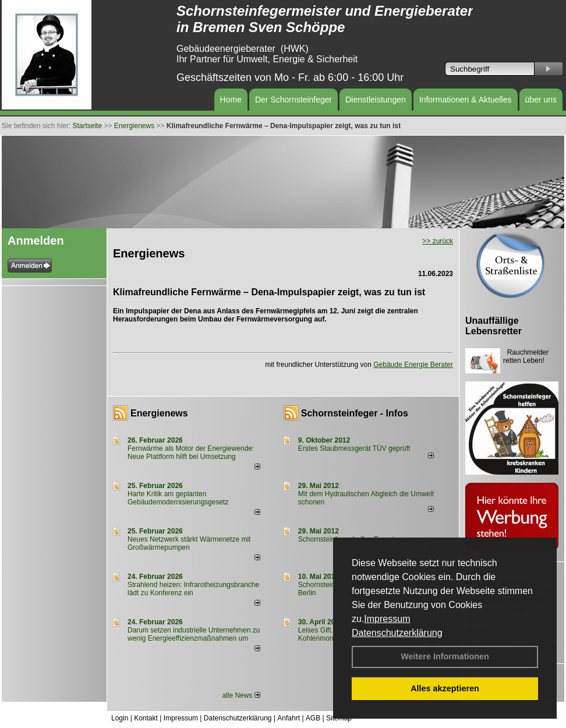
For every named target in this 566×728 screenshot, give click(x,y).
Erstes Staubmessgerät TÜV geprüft (354, 448)
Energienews (159, 413)
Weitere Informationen (445, 656)
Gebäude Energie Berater (413, 365)
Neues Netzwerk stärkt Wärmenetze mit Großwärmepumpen (189, 543)
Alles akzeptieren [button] (445, 688)
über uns (541, 100)
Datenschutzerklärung (397, 633)
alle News (241, 695)
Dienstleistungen (376, 100)
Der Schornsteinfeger (293, 100)
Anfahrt (289, 718)
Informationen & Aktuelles (466, 100)
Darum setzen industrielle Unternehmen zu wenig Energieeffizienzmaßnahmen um (194, 634)
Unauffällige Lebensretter (494, 326)
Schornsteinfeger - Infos (355, 413)
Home (231, 100)
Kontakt (146, 718)
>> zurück (438, 241)
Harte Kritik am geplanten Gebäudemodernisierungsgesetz (178, 498)
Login (120, 718)
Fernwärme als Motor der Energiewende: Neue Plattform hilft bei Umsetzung (191, 453)
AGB (313, 718)
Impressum (387, 619)
